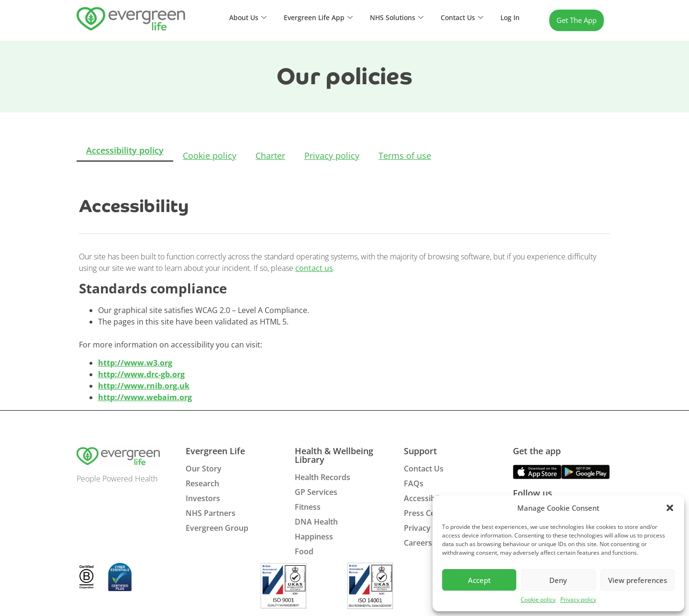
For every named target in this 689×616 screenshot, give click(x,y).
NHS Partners (211, 513)
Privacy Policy (429, 528)
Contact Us (460, 18)
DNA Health (316, 522)
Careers (418, 543)
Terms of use (405, 156)
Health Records (322, 477)
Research (202, 483)
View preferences (638, 580)
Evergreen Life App (311, 18)
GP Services (316, 492)
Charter (270, 156)
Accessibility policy (125, 151)
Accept (479, 580)
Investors (203, 498)
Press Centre (427, 513)
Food (304, 551)
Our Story (204, 469)
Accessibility (426, 498)
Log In (510, 18)
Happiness (314, 537)
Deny (558, 580)
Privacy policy (578, 599)
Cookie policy (538, 599)
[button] (670, 508)
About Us (238, 18)
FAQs (414, 483)
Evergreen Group (217, 528)
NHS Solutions (392, 18)
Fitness (308, 507)
